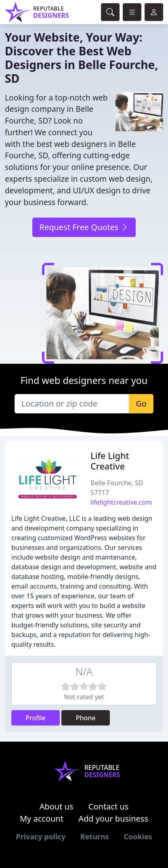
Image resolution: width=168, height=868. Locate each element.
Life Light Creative (110, 461)
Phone (86, 718)
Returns (95, 837)
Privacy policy (41, 837)
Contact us (109, 806)
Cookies (138, 837)
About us (57, 806)
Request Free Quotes (84, 227)
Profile (36, 718)
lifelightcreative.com (121, 502)
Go (141, 404)
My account (42, 819)
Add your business (113, 819)
